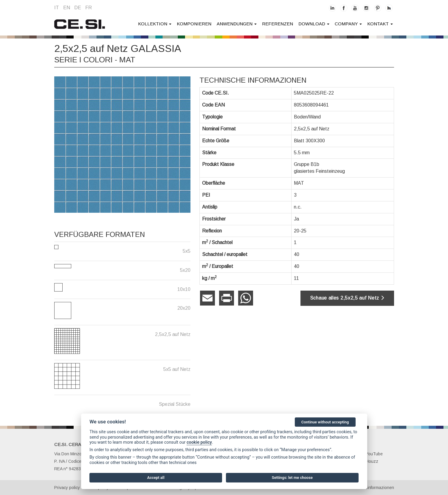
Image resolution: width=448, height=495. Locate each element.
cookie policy (199, 442)
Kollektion (155, 24)
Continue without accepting (325, 422)
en (67, 8)
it (57, 8)
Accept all (156, 478)
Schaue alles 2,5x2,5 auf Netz (347, 298)
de (78, 8)
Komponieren (194, 24)
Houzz (369, 461)
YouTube (371, 454)
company (348, 24)
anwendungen (237, 24)
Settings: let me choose (292, 478)
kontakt (380, 24)
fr (89, 8)
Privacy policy (67, 488)
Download (314, 24)
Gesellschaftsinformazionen (368, 488)
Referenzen (278, 24)
